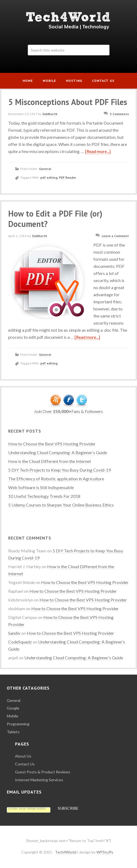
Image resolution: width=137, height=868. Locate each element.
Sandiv (14, 633)
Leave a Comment (115, 236)
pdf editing (49, 177)
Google (13, 708)
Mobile (13, 716)
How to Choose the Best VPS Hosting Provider (52, 444)
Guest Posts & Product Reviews (43, 772)
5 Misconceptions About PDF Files (68, 102)
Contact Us (25, 764)
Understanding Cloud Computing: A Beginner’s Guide (58, 452)
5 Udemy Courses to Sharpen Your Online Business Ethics (61, 505)
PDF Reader (68, 177)
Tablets (13, 732)
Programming (18, 724)
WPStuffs (105, 852)
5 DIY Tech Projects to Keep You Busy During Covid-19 (60, 470)
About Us (23, 756)
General (45, 169)
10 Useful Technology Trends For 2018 (44, 496)
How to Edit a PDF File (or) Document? (55, 219)
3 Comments (119, 114)
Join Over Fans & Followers (68, 411)
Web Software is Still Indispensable (41, 487)
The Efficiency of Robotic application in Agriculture (56, 479)
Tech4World (68, 20)
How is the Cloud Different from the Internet (50, 461)
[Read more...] (98, 151)
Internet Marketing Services (39, 780)
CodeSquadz (20, 642)
